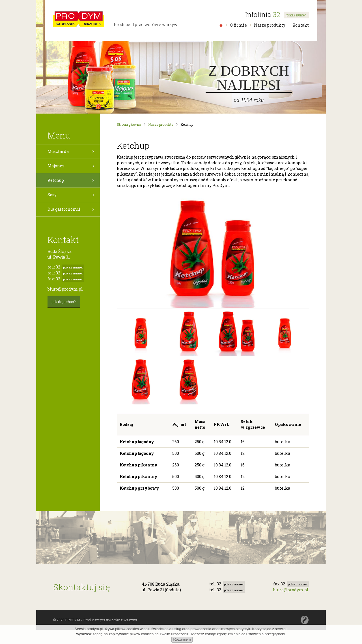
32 (291, 14)
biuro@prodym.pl (65, 289)
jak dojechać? (64, 302)
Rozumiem (182, 639)
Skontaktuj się (82, 587)
